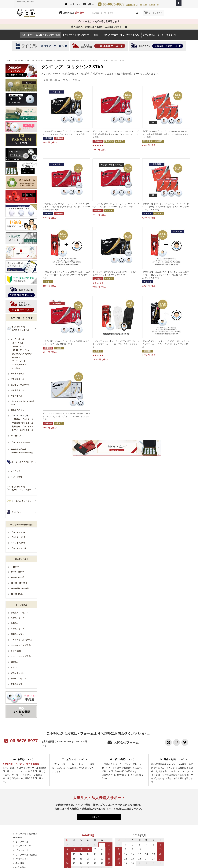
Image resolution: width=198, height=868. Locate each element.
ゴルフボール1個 (18, 532)
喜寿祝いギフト (17, 634)
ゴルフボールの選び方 (26, 855)
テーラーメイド (19, 361)
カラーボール (16, 396)
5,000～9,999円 (18, 577)
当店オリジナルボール (20, 385)
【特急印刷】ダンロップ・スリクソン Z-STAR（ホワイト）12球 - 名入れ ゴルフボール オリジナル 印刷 (66, 133)
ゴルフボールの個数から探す (21, 525)
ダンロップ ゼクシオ (21, 350)
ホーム (9, 61)
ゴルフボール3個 (18, 537)
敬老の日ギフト (17, 684)
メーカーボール (17, 339)
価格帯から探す (21, 559)
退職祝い (15, 623)
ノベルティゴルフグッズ (21, 640)
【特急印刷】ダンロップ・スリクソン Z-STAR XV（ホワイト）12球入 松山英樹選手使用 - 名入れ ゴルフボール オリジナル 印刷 (66, 207)
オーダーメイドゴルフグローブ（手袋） (81, 35)
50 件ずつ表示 (72, 80)
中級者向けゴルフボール (23, 423)
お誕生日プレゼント (19, 613)
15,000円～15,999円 (20, 588)
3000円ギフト (17, 436)
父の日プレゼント (18, 673)
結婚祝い (15, 662)
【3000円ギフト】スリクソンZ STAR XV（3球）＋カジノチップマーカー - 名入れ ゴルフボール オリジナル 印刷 (66, 275)
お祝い (14, 667)
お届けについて (25, 759)
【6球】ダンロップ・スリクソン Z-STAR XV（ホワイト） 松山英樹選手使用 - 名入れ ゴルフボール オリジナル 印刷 (165, 134)
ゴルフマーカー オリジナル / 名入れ (123, 35)
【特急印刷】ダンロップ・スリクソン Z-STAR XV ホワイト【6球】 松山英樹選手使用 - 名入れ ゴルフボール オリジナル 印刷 (165, 207)
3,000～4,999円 (18, 572)
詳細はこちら (99, 817)
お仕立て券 (16, 471)
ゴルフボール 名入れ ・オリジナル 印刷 (40, 35)
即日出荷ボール (17, 374)
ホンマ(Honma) (19, 364)
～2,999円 (15, 567)
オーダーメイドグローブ (22, 462)
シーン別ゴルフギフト (153, 35)
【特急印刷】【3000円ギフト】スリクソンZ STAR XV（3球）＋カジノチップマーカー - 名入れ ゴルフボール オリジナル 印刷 (165, 275)
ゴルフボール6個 (18, 543)
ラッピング (172, 35)
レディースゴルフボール (23, 430)
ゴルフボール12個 (19, 548)
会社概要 (20, 863)
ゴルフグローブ (23, 846)
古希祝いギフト (17, 629)
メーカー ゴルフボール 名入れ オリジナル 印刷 (63, 61)
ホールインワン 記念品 (21, 645)
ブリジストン (18, 346)
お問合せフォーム (126, 742)
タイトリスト (18, 343)
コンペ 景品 (16, 651)
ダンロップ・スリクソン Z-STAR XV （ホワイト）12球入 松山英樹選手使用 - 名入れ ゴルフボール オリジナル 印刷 (116, 134)
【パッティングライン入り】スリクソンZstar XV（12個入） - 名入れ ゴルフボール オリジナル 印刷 (116, 205)
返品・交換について (173, 759)
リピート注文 (16, 477)
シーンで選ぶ (21, 605)
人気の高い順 (52, 80)
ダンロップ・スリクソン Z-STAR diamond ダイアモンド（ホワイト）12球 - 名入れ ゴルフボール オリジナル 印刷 (66, 416)
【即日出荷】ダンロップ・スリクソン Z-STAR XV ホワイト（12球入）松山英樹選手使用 (66, 343)
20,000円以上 (17, 594)
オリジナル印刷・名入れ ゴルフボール (20, 328)
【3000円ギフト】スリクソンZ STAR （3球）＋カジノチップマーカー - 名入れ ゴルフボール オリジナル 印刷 (166, 344)
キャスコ (16, 368)
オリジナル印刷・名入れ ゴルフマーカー (21, 488)
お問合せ (91, 4)
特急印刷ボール (17, 379)
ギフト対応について (124, 759)
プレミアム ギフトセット (22, 501)
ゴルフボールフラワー (20, 442)
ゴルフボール (22, 842)
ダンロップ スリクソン (22, 354)
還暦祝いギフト (17, 618)
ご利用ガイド (74, 4)
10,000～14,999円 (19, 583)
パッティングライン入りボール (22, 403)
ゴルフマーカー (23, 850)
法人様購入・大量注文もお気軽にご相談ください (99, 27)
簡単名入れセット (18, 410)
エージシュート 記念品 (21, 656)
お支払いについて (74, 759)
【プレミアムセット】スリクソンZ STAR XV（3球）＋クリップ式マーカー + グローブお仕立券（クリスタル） (116, 344)
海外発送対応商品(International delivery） (22, 451)
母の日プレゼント (18, 679)
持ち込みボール (17, 390)
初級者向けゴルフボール (23, 426)
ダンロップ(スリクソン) (91, 61)
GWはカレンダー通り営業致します (99, 21)
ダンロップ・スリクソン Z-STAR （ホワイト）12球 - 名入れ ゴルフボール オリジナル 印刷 (115, 273)
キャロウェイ (18, 357)
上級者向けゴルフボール (23, 419)
